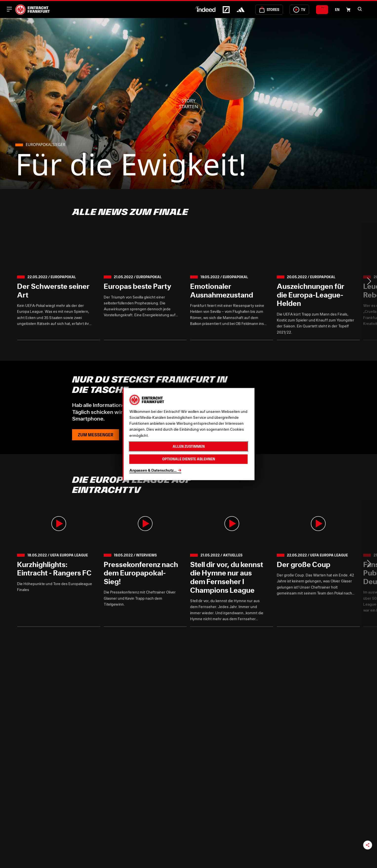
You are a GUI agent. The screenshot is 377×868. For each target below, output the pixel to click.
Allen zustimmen (189, 446)
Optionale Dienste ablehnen (189, 459)
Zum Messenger (96, 435)
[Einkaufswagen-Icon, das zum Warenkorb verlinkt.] (348, 10)
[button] (360, 9)
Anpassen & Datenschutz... (153, 470)
